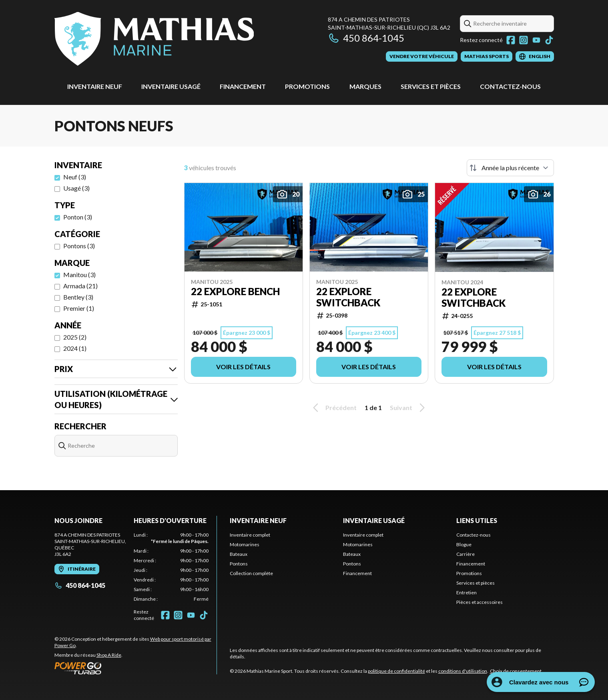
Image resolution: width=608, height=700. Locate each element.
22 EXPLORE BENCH (235, 292)
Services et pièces (431, 86)
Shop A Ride (109, 655)
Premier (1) (79, 308)
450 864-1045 (366, 38)
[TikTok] (549, 40)
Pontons (239, 564)
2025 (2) (75, 337)
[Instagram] (524, 40)
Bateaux (239, 554)
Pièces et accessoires (480, 602)
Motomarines (245, 544)
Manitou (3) (79, 275)
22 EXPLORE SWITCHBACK (348, 297)
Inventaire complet (250, 535)
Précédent (333, 408)
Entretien (467, 592)
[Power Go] (135, 668)
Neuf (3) (75, 177)
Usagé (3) (76, 188)
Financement (243, 86)
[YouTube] (536, 40)
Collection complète (251, 573)
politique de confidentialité (396, 671)
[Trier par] (510, 168)
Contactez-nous (510, 86)
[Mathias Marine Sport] (154, 39)
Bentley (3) (78, 297)
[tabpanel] (171, 567)
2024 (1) (75, 348)
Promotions (307, 86)
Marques (365, 86)
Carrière (466, 554)
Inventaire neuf (95, 86)
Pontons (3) (79, 246)
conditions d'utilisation (463, 671)
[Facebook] (511, 40)
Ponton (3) (78, 217)
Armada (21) (80, 286)
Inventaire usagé (171, 86)
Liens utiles (477, 520)
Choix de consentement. (516, 671)
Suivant (409, 408)
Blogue (464, 544)
